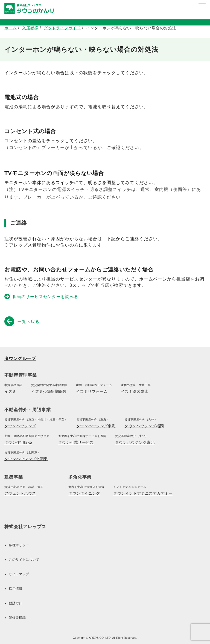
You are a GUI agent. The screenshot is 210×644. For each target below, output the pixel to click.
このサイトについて (24, 560)
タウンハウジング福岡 (144, 426)
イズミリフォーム (92, 391)
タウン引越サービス (76, 442)
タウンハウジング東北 (135, 442)
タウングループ (20, 358)
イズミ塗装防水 (135, 391)
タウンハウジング (20, 426)
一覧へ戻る (23, 321)
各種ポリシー (19, 545)
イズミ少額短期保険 (49, 391)
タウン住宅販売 (18, 442)
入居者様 (30, 28)
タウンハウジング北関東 (26, 459)
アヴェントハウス (20, 493)
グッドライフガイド (62, 28)
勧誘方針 (15, 603)
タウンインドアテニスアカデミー (143, 493)
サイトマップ (19, 574)
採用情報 (15, 589)
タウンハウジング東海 (96, 426)
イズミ (10, 391)
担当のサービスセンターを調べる (42, 297)
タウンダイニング (84, 493)
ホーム (11, 28)
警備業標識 (17, 618)
